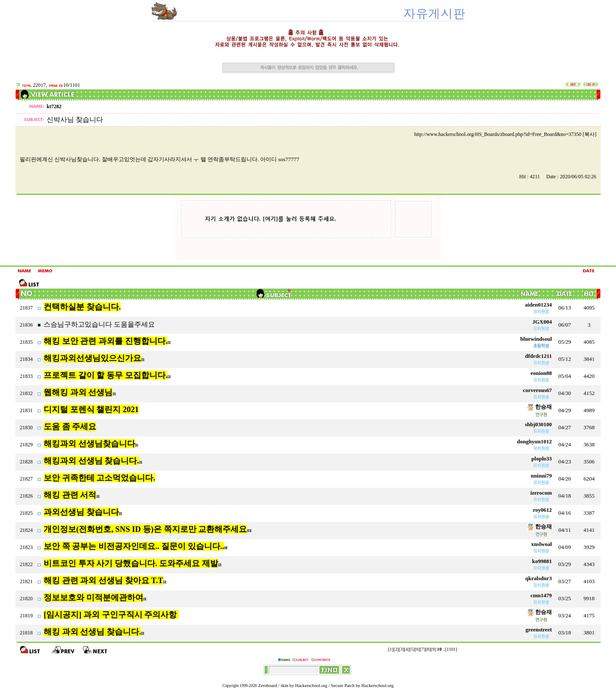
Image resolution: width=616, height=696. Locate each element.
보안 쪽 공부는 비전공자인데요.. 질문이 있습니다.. (134, 546)
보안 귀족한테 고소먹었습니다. (99, 478)
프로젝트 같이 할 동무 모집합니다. (105, 375)
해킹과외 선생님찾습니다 (89, 444)
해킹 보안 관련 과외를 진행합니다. (105, 341)
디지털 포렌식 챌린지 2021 (91, 409)
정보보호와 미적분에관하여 (93, 597)
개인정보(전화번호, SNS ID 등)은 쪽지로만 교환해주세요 (145, 529)
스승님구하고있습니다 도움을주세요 (99, 324)
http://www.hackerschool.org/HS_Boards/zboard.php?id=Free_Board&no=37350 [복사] (505, 134)
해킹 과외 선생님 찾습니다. (92, 632)
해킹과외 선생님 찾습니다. (91, 461)
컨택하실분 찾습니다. (82, 307)
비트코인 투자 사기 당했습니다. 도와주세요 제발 (131, 563)
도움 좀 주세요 (70, 426)
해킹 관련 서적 (70, 495)
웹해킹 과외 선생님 (78, 392)
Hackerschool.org (311, 686)
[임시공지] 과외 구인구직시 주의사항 (111, 615)
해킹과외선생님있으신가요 (92, 358)
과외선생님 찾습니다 (81, 512)
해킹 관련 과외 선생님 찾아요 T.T (104, 580)
